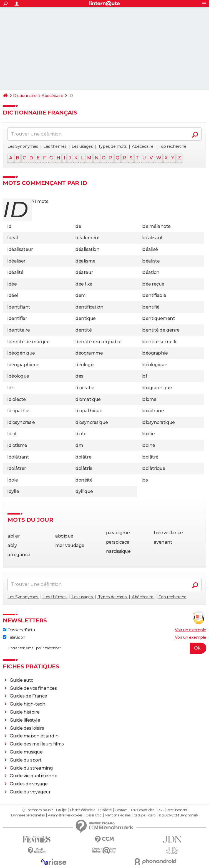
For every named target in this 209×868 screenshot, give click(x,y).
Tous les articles (142, 810)
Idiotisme (17, 445)
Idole (13, 480)
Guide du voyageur (30, 792)
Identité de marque (28, 342)
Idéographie (155, 353)
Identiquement (158, 318)
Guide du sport (26, 760)
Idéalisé (150, 249)
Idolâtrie (83, 468)
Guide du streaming (31, 768)
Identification (89, 307)
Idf (144, 376)
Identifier (17, 318)
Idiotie (148, 434)
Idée (12, 284)
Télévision (14, 637)
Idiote (80, 434)
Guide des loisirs (27, 728)
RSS (160, 810)
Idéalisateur (20, 249)
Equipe (61, 810)
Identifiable (154, 295)
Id (9, 226)
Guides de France (28, 696)
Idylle (13, 491)
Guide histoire (25, 712)
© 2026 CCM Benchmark (178, 815)
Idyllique (84, 491)
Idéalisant (152, 238)
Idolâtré (150, 457)
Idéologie (84, 365)
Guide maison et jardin (34, 736)
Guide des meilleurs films (37, 744)
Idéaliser (16, 261)
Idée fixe (83, 284)
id (15, 209)
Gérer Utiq (93, 815)
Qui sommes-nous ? (37, 810)
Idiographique (157, 388)
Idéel (13, 295)
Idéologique (154, 365)
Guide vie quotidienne (34, 776)
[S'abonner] (104, 648)
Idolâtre (83, 457)
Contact (121, 810)
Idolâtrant (18, 457)
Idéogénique (21, 353)
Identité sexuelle (160, 342)
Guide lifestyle (25, 720)
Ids (145, 480)
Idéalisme (85, 261)
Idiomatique (88, 399)
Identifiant (19, 307)
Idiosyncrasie (21, 422)
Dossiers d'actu (19, 630)
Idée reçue (153, 284)
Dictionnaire (25, 96)
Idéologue (18, 376)
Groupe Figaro (144, 815)
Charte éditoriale (83, 810)
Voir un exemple (191, 630)
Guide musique (26, 752)
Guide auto (22, 680)
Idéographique (23, 365)
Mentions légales (117, 815)
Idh (11, 388)
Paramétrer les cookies (65, 815)
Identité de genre (161, 330)
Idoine (148, 445)
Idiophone (153, 411)
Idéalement (87, 238)
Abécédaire (52, 96)
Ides (79, 376)
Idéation (151, 272)
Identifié (151, 307)
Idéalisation (87, 249)
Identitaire (19, 330)
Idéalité (15, 272)
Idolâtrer (17, 468)
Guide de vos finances (33, 688)
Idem (80, 295)
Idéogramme (89, 353)
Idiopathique (88, 411)
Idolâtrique (153, 468)
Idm (79, 445)
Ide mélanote (156, 226)
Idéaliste (151, 261)
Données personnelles (28, 815)
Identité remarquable (98, 342)
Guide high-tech (28, 704)
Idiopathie (18, 411)
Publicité (105, 810)
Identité (83, 330)
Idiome (149, 399)
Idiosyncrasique (91, 422)
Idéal (13, 238)
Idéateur (84, 272)
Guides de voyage (29, 784)
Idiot (12, 434)
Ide (78, 226)
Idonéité (83, 480)
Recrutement (177, 810)
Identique (85, 318)
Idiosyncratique (158, 422)
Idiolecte (17, 399)
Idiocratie (84, 388)
